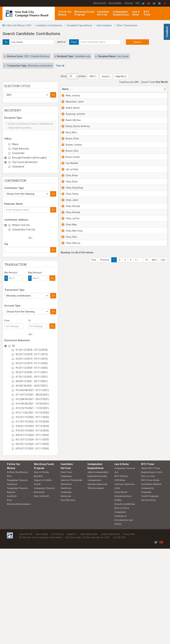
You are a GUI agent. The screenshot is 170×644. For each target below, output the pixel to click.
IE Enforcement (96, 583)
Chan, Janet (69, 401)
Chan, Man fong (71, 482)
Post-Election (68, 595)
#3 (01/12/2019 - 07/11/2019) (32, 359)
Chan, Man (71, 464)
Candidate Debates (151, 579)
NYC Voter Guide (150, 575)
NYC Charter (121, 571)
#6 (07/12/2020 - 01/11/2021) (32, 372)
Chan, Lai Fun (70, 449)
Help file (121, 76)
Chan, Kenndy (70, 417)
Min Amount (11, 273)
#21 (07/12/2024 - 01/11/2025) (32, 440)
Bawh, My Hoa (71, 178)
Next (154, 549)
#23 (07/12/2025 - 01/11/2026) (32, 448)
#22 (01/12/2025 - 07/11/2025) (32, 444)
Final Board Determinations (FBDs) (123, 591)
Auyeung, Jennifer (71, 155)
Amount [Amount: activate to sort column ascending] (158, 89)
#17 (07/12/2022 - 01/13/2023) (32, 422)
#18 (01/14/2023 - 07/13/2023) (32, 426)
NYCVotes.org (57, 630)
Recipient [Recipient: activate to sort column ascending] (103, 89)
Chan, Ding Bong (71, 365)
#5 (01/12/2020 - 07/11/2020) (32, 368)
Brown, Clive (69, 259)
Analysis (12, 591)
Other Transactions (127, 25)
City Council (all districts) (25, 162)
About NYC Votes (150, 563)
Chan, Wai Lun (71, 520)
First (94, 549)
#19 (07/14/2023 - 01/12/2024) (32, 431)
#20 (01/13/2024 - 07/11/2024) (32, 435)
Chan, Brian (69, 327)
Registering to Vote (152, 567)
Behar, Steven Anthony (70, 196)
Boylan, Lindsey (70, 243)
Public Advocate (21, 149)
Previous (105, 549)
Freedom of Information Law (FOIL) (124, 615)
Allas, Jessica (70, 97)
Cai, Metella (70, 294)
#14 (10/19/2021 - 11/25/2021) (32, 408)
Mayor (15, 144)
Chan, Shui (71, 496)
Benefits (38, 571)
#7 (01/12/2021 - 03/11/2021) (32, 377)
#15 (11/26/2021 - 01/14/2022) (32, 413)
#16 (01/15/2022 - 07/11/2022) (32, 417)
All (13, 346)
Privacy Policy (129, 630)
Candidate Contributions (49, 25)
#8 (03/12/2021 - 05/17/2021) (32, 381)
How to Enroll (41, 591)
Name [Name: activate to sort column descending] (65, 89)
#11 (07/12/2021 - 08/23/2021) (32, 395)
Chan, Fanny (69, 385)
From (7, 321)
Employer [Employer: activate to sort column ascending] (122, 89)
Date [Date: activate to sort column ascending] (141, 89)
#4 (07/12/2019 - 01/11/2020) (32, 363)
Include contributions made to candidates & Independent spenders (29, 126)
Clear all (60, 66)
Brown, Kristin (69, 278)
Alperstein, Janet (71, 113)
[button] (27, 95)
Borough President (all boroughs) (29, 158)
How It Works (41, 567)
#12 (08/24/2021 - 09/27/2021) (32, 399)
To (29, 321)
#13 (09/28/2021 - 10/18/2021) (32, 404)
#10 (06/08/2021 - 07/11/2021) (32, 390)
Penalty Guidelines (125, 599)
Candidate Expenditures (79, 25)
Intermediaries (104, 25)
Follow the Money (65, 13)
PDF (93, 76)
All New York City (21, 225)
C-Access (128, 3)
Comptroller (18, 153)
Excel (106, 76)
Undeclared (18, 167)
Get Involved (148, 595)
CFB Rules (120, 575)
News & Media (115, 3)
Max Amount (35, 273)
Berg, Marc (71, 209)
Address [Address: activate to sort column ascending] (85, 89)
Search (137, 42)
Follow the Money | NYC (19, 25)
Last (163, 549)
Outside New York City (24, 230)
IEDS (138, 3)
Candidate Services (103, 13)
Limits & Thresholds (71, 575)
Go (53, 95)
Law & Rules (136, 13)
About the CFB (100, 3)
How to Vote (148, 571)
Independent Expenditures (121, 13)
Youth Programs (150, 591)
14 (146, 549)
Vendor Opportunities (110, 630)
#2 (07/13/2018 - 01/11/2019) (32, 354)
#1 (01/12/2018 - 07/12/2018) (32, 350)
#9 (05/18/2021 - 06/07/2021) (32, 386)
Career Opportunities (89, 630)
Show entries (73, 76)
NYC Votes (147, 13)
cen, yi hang (69, 310)
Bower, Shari (69, 227)
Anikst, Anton (69, 133)
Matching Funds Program (84, 13)
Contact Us (72, 630)
